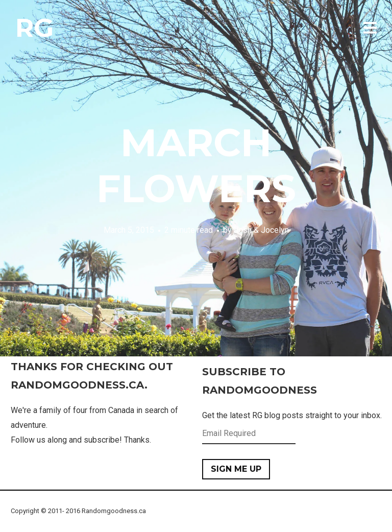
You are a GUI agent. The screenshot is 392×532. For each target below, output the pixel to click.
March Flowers (196, 165)
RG (34, 28)
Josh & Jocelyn (261, 230)
